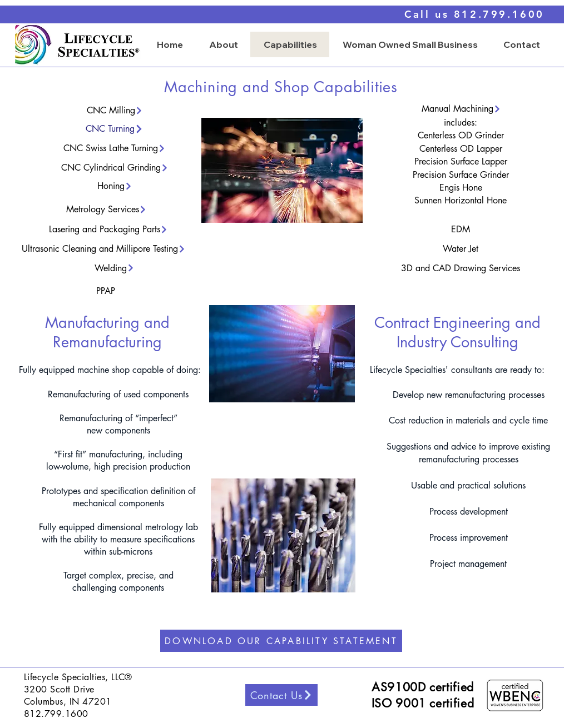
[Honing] (115, 186)
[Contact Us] (281, 695)
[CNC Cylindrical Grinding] (115, 168)
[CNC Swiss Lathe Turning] (115, 148)
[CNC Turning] (115, 129)
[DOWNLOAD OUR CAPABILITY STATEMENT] (281, 641)
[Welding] (115, 268)
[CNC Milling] (115, 110)
